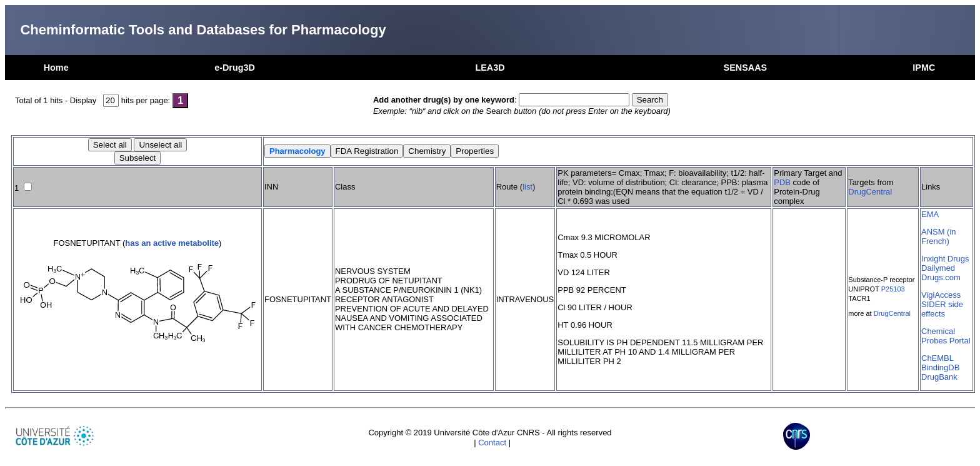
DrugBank (939, 377)
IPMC (924, 68)
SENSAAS (746, 68)
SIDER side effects (942, 309)
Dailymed (938, 268)
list (527, 187)
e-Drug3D (235, 68)
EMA (930, 214)
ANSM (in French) (938, 236)
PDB (782, 182)
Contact (492, 443)
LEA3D (490, 68)
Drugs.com (941, 277)
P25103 (893, 289)
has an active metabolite (172, 243)
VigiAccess (941, 295)
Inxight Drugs (945, 259)
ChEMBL (937, 358)
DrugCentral (870, 192)
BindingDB (940, 367)
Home (56, 68)
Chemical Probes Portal (946, 336)
